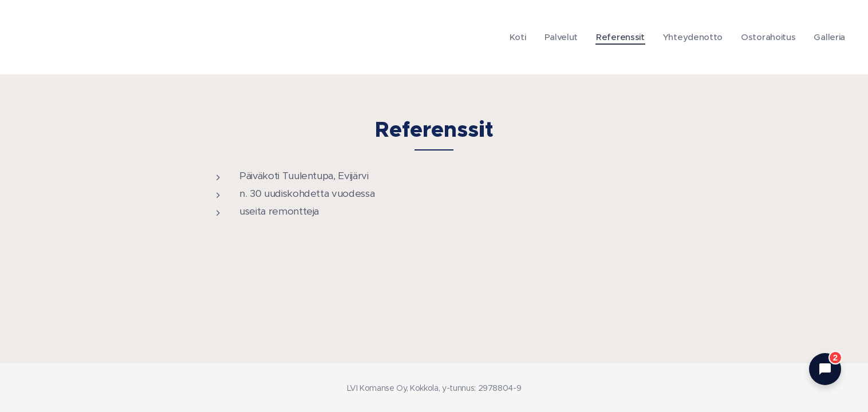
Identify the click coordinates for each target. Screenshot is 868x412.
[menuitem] (512, 37)
